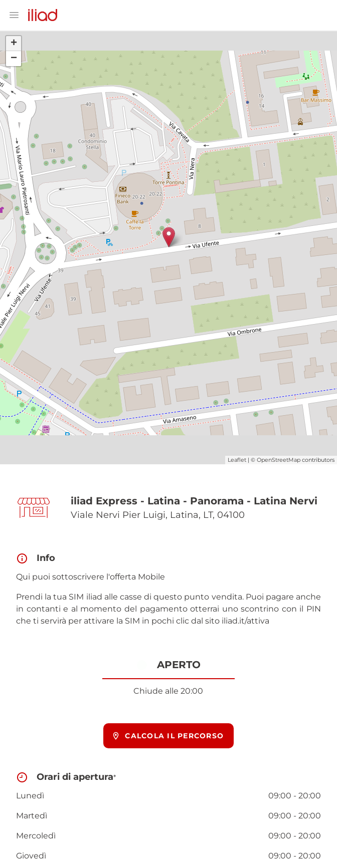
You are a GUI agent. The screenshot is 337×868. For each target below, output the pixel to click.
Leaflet (237, 460)
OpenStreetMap (279, 460)
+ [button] (14, 44)
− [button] (14, 59)
